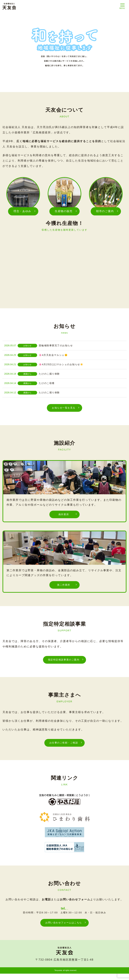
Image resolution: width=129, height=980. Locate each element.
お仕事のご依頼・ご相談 (64, 745)
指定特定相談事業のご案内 (64, 662)
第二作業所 (64, 586)
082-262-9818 (67, 913)
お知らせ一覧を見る (64, 408)
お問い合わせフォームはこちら (64, 929)
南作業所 (64, 515)
